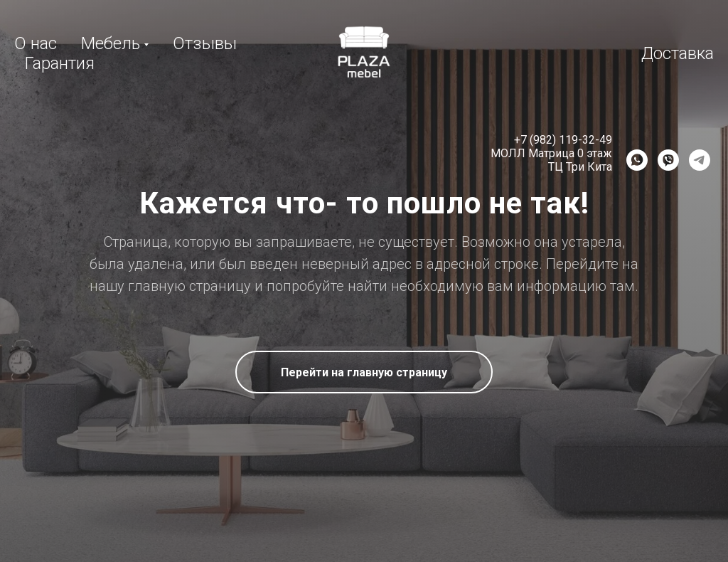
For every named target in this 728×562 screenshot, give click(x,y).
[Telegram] (700, 160)
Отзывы (205, 43)
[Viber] (668, 160)
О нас (36, 43)
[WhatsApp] (637, 160)
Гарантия (60, 63)
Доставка (678, 53)
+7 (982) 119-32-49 (563, 140)
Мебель (111, 43)
